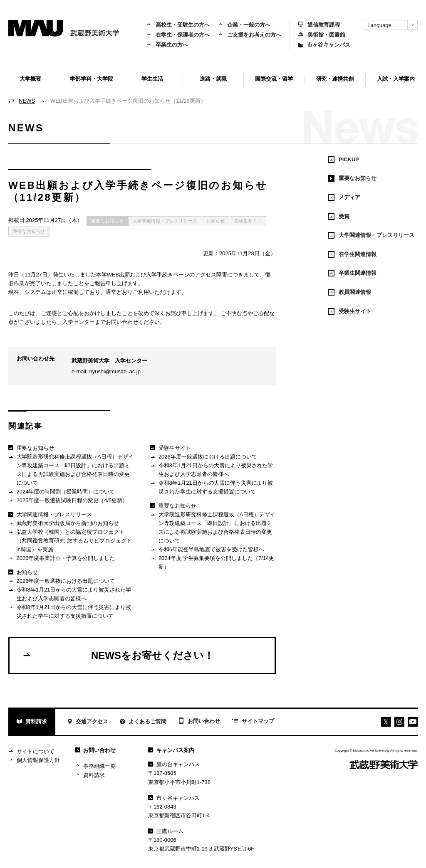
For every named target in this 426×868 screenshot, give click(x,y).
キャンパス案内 (171, 750)
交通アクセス (88, 722)
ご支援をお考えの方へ (250, 35)
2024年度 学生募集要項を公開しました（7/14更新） (212, 562)
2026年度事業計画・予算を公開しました (62, 559)
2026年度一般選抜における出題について (62, 581)
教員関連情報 (349, 292)
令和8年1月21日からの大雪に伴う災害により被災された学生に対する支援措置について (70, 611)
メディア (344, 197)
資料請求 (32, 722)
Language (392, 25)
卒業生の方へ (167, 45)
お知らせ (215, 221)
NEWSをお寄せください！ (118, 655)
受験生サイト (248, 221)
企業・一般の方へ (244, 25)
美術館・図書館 (322, 35)
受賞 (339, 217)
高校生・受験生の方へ (178, 25)
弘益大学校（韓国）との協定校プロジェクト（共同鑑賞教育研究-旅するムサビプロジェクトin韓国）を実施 (70, 540)
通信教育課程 (319, 25)
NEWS (27, 101)
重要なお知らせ (107, 221)
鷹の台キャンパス (174, 764)
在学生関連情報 (352, 254)
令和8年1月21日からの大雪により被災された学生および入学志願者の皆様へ (70, 594)
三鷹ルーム (166, 831)
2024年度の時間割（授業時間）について (62, 492)
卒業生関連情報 (352, 273)
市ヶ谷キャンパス (324, 45)
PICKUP (343, 160)
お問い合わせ (199, 722)
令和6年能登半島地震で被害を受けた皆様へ (207, 550)
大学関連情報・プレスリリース (165, 221)
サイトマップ (253, 722)
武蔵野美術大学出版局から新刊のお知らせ (64, 524)
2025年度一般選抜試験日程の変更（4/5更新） (68, 501)
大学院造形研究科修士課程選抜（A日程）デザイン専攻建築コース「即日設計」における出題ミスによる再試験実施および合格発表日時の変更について (71, 470)
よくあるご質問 (143, 722)
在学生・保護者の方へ (178, 35)
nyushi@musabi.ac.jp (115, 371)
